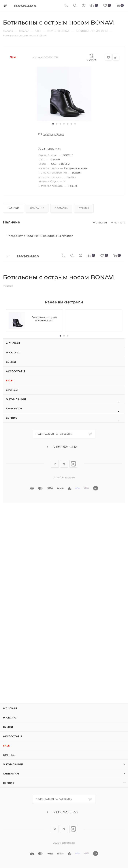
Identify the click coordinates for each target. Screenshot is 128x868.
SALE (9, 380)
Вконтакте (55, 464)
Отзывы (84, 208)
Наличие (13, 208)
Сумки (11, 362)
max (73, 464)
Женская (13, 343)
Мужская (13, 352)
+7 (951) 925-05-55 (65, 447)
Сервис (12, 418)
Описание (37, 208)
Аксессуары (15, 371)
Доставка (61, 208)
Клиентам (14, 408)
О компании (16, 399)
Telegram (64, 464)
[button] (53, 124)
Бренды (12, 390)
